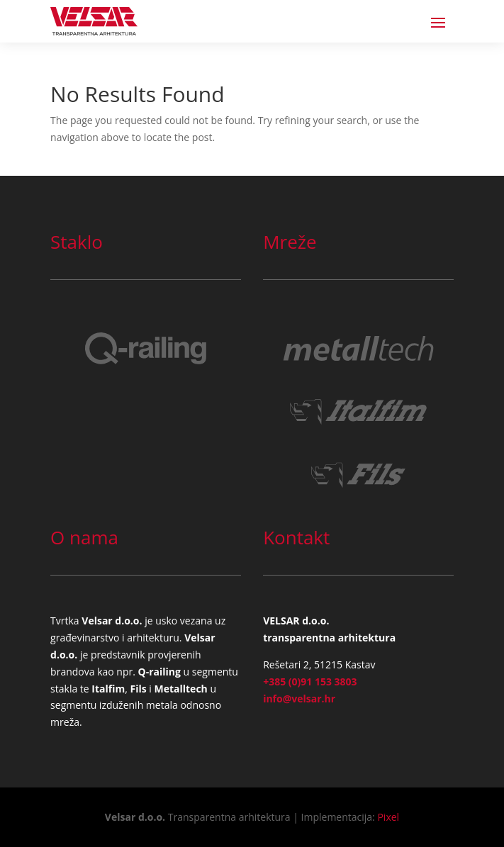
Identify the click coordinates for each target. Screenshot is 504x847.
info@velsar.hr (299, 699)
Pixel (388, 817)
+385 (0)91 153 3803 (310, 681)
